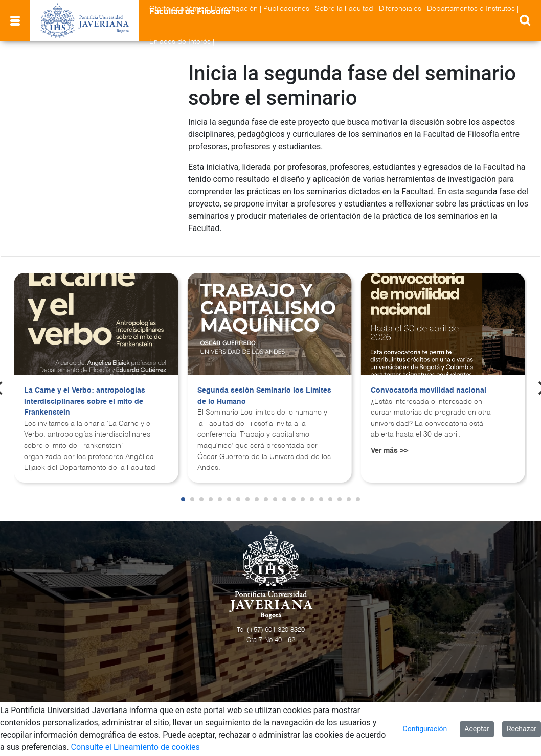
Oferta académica (179, 9)
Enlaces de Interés (180, 42)
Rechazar (522, 729)
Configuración (425, 729)
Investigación (236, 9)
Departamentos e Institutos (471, 9)
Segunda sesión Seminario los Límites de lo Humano (264, 396)
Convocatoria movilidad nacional (429, 391)
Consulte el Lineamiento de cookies (136, 747)
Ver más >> (389, 451)
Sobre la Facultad (344, 9)
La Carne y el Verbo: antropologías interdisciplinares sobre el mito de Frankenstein (85, 402)
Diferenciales (400, 9)
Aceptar (477, 729)
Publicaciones (286, 9)
